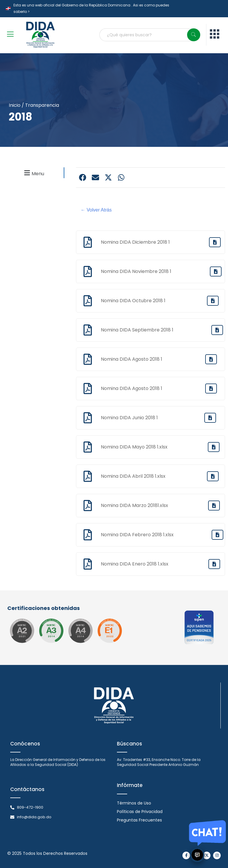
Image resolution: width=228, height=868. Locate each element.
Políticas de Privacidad (140, 812)
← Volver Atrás (96, 210)
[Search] (194, 35)
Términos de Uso (134, 803)
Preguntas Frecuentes (139, 820)
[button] (33, 173)
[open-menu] (10, 35)
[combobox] (150, 35)
